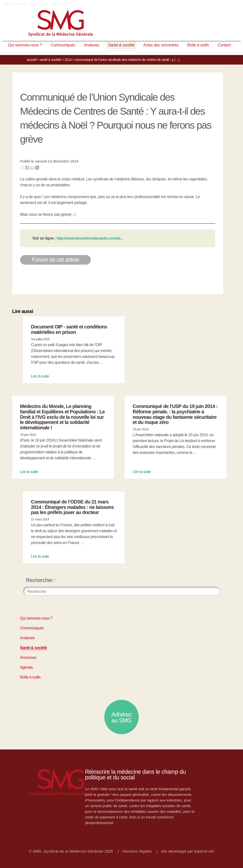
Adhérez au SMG (122, 717)
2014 (68, 60)
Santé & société (121, 45)
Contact (224, 45)
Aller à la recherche (62, 3)
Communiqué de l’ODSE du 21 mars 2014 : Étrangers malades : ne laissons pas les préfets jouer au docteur (72, 507)
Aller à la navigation (14, 3)
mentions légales (137, 851)
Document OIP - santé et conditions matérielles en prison (69, 329)
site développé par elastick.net (188, 851)
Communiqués (63, 45)
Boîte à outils (198, 45)
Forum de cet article (56, 260)
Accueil (32, 60)
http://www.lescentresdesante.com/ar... (90, 238)
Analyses (92, 45)
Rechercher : (41, 580)
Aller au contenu (38, 3)
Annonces (28, 658)
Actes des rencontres (161, 45)
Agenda (26, 667)
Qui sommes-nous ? (25, 45)
